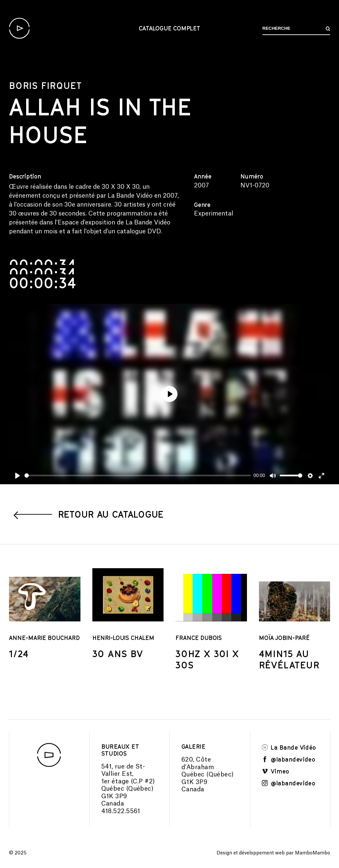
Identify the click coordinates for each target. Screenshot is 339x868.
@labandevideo (289, 759)
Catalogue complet (169, 28)
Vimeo (276, 771)
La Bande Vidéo (289, 747)
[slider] (138, 475)
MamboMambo (313, 853)
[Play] (18, 476)
